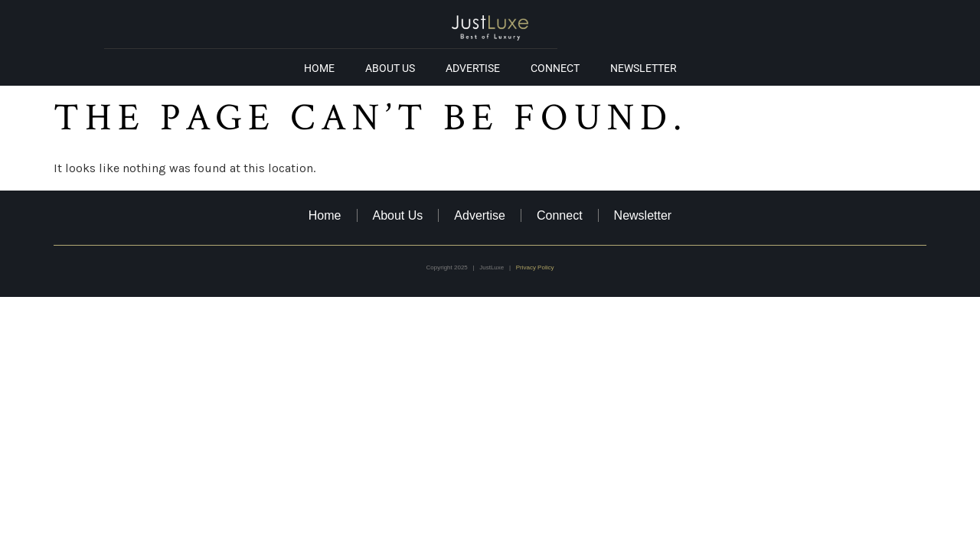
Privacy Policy (535, 267)
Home (319, 68)
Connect (555, 68)
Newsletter (644, 68)
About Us (390, 68)
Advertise (473, 68)
